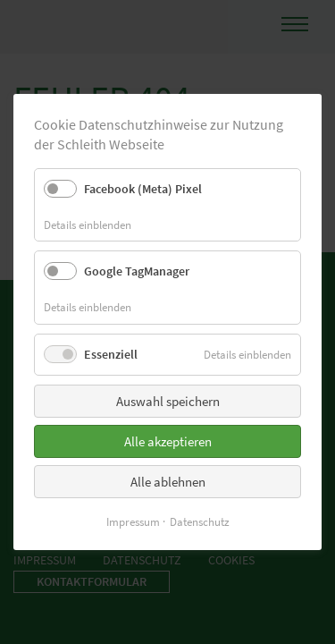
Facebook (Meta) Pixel (143, 189)
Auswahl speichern (168, 401)
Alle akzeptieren (168, 441)
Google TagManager (137, 271)
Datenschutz (200, 522)
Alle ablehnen (168, 482)
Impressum (133, 522)
